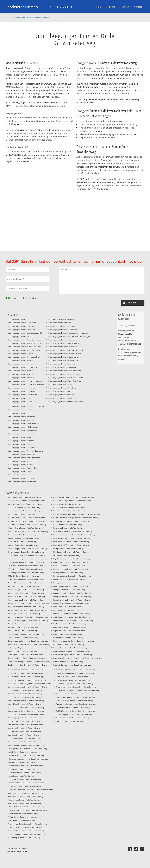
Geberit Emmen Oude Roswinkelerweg (22, 651)
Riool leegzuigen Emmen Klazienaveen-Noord (66, 350)
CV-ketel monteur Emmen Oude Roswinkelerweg (26, 579)
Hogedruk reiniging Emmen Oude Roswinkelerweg (72, 521)
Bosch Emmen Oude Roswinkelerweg (22, 542)
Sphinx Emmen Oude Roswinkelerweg (22, 769)
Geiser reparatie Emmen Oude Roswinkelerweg (25, 655)
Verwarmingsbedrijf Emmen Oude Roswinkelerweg (76, 670)
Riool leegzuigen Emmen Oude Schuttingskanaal (26, 406)
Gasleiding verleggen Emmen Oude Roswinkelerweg (27, 648)
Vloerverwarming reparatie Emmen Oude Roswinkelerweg (78, 690)
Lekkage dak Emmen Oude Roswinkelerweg (70, 579)
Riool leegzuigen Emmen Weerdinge (21, 454)
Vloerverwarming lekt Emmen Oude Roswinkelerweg (76, 687)
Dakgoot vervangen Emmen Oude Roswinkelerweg (27, 610)
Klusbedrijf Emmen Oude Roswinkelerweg (69, 566)
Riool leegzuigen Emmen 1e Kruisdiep (22, 323)
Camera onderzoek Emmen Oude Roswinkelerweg (26, 555)
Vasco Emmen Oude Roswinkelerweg (22, 821)
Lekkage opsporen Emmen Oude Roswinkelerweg (72, 583)
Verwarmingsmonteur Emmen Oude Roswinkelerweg (76, 673)
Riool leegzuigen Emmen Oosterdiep (62, 391)
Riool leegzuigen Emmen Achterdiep (21, 330)
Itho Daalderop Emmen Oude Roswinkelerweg (71, 552)
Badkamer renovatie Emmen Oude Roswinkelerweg (27, 521)
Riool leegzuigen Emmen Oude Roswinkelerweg (31, 17)
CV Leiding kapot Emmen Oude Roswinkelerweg (26, 573)
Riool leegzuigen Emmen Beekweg (20, 360)
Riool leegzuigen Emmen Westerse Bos (22, 468)
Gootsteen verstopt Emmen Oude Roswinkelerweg (72, 501)
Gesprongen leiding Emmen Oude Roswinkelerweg (27, 658)
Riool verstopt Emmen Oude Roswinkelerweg (25, 721)
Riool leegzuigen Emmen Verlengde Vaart (23, 447)
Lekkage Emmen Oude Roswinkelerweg (68, 573)
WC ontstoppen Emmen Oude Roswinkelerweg (74, 714)
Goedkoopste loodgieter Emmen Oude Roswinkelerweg (29, 662)
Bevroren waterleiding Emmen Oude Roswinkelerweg (28, 531)
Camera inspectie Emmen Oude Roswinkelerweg (26, 552)
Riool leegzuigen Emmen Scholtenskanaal (23, 427)
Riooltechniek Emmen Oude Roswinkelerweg (25, 738)
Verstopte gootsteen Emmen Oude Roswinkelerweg (27, 834)
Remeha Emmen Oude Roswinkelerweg (68, 662)
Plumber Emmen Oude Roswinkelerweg (68, 638)
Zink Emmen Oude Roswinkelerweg (70, 721)
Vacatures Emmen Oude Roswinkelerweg (23, 814)
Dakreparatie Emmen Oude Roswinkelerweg (24, 624)
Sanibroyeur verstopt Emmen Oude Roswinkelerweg (27, 748)
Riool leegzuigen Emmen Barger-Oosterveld (24, 350)
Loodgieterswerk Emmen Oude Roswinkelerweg (71, 603)
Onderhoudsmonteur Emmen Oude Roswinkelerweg (73, 620)
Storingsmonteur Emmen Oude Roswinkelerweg (26, 783)
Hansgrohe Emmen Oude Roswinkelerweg (69, 511)
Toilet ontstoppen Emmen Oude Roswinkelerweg (26, 793)
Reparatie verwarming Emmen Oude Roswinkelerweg (28, 680)
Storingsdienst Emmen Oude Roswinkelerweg (25, 779)
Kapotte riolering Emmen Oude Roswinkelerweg (71, 559)
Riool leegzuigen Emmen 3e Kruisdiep (22, 326)
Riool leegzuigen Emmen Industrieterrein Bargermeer (68, 333)
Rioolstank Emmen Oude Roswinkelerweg (23, 735)
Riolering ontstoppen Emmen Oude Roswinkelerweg (27, 687)
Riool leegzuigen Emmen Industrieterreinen (65, 340)
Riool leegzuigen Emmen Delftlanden (22, 371)
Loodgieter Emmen (22, 7)
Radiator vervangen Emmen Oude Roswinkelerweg (73, 655)
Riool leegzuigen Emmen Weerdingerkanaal (24, 458)
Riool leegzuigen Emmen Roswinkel (21, 420)
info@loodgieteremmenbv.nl (129, 325)
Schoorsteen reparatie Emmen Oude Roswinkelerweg (28, 759)
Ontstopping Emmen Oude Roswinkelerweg (70, 627)
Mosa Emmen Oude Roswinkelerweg (67, 607)
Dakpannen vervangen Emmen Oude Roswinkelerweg (28, 620)
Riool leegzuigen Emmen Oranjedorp (62, 398)
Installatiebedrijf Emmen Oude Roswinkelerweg (71, 545)
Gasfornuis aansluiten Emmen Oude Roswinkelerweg (28, 641)
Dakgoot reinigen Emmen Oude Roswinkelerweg (26, 593)
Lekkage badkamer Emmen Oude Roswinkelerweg (72, 576)
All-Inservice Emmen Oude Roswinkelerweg (24, 511)
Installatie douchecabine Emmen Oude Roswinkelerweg (74, 535)
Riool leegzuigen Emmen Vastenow (21, 441)
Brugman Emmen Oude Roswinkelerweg (23, 545)
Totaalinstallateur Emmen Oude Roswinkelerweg (26, 807)
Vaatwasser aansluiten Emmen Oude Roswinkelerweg (28, 810)
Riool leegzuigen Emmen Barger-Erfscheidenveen (26, 343)
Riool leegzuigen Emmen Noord (60, 384)
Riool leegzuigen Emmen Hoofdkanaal (63, 330)
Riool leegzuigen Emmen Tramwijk (20, 437)
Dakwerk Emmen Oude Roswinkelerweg (23, 627)
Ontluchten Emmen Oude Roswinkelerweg (69, 624)
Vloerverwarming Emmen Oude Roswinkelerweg (75, 683)
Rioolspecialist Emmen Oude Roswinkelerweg (25, 731)
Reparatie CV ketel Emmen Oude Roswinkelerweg (72, 665)
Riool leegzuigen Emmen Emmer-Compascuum (25, 381)
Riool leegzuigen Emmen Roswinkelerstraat (24, 423)
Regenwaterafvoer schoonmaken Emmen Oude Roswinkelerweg (78, 658)
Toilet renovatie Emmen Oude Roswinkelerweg (25, 796)
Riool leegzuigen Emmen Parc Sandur (22, 413)
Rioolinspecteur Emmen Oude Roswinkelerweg (25, 725)
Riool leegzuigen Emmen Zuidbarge (21, 478)
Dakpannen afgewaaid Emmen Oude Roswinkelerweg (28, 617)
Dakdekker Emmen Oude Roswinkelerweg (23, 586)
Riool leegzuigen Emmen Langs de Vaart (63, 360)
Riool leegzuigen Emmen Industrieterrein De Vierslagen (69, 336)
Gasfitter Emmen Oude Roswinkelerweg (23, 638)
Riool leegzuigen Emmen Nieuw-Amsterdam (65, 371)
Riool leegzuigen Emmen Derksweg (21, 374)
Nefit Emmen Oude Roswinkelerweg (67, 610)
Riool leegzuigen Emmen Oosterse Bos (63, 395)
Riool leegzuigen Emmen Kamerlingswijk (64, 343)
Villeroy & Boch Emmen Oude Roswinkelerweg (74, 680)
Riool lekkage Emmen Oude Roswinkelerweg (24, 704)
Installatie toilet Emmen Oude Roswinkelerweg (71, 542)
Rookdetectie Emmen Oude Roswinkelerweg (24, 742)
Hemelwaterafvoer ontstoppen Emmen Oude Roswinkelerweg (77, 514)
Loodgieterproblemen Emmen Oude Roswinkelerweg (73, 593)
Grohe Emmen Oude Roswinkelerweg (67, 504)
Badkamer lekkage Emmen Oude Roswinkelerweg (26, 518)
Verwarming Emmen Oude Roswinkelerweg (24, 838)
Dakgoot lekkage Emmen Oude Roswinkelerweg (26, 590)
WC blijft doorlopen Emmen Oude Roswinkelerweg (76, 711)
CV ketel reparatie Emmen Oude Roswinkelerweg (26, 566)
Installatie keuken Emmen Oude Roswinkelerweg (72, 538)
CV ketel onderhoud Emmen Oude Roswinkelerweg (27, 562)
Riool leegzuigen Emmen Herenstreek (62, 326)
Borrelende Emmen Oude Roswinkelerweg (24, 538)
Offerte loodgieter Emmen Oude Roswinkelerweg (72, 614)
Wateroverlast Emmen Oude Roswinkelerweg (73, 708)
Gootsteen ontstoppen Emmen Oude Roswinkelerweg (74, 497)
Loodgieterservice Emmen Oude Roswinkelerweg (72, 600)
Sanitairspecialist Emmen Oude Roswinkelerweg (26, 755)
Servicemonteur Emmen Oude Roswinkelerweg (25, 766)
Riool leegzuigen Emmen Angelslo (20, 336)
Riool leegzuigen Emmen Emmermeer (22, 391)
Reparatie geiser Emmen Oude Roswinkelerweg (25, 670)
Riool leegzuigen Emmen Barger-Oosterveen (24, 347)
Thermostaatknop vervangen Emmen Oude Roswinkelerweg (30, 790)
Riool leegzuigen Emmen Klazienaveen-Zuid (65, 354)
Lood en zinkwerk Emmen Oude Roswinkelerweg (72, 586)
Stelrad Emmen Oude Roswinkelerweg (22, 776)
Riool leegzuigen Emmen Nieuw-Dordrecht (64, 374)
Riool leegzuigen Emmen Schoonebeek (22, 430)
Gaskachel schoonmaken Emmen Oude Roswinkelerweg (29, 644)
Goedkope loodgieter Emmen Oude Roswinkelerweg (27, 665)
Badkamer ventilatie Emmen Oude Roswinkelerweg (27, 525)
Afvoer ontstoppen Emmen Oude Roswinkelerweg (27, 501)
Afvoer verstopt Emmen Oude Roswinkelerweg (25, 504)
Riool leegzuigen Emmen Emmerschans (22, 395)
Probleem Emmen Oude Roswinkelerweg (69, 644)
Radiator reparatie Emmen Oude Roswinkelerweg (72, 651)
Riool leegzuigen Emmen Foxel (60, 323)
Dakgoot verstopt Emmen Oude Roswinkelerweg (26, 607)
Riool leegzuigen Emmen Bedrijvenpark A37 (24, 357)
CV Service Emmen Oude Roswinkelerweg (23, 576)
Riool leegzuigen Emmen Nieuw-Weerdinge (65, 381)
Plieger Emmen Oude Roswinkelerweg (68, 634)
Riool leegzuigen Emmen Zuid (19, 475)
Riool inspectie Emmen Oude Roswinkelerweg (25, 697)
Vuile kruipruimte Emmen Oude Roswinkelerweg (75, 694)
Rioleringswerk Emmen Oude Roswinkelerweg (25, 690)
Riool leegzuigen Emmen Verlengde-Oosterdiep (25, 451)
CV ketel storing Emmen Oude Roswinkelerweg (25, 569)
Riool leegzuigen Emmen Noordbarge (62, 388)
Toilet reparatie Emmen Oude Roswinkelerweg (25, 800)
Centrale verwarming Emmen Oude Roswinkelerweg (27, 559)
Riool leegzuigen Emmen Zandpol (20, 471)
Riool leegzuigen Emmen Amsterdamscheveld (25, 333)
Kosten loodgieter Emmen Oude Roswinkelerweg (72, 569)
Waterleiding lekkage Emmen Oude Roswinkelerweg (76, 704)
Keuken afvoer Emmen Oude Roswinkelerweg (71, 562)
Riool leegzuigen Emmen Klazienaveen (63, 347)
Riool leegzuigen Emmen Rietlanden (21, 417)
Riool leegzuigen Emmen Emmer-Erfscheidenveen (26, 384)
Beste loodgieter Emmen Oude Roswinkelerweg (26, 528)
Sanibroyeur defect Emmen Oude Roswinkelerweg (27, 745)
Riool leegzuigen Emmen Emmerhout (22, 388)
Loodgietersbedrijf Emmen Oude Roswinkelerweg (72, 596)
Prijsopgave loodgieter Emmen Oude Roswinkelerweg (74, 641)
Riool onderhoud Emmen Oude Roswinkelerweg (26, 708)
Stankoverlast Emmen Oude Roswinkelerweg (24, 772)
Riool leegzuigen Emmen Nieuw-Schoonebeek (66, 377)
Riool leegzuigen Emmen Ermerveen (62, 319)
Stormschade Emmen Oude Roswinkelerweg (24, 786)
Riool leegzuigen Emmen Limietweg (62, 364)
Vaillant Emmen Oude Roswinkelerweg (22, 817)
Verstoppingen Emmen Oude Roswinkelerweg (25, 827)
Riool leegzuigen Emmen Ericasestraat (22, 401)
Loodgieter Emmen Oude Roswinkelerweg (69, 590)
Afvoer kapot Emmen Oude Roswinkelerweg (24, 497)
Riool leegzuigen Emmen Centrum (20, 364)
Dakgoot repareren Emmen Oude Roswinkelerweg (26, 600)
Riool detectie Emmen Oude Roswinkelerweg (25, 694)
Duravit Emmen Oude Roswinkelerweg (22, 631)
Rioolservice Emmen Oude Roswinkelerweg (24, 728)
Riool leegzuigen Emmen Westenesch (22, 465)
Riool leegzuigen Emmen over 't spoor (22, 410)
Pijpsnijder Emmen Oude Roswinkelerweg (69, 631)
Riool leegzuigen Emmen (17, 319)
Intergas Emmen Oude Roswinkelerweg (68, 549)
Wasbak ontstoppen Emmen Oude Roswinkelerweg (76, 697)
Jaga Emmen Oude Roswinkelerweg (67, 555)
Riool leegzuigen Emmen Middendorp (63, 367)
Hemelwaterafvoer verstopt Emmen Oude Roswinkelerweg (75, 518)
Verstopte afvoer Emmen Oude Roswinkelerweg (26, 831)
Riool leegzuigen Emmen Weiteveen (21, 461)
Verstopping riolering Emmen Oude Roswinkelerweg (27, 824)
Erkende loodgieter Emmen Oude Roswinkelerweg (27, 634)
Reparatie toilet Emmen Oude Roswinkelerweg (25, 677)
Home (8, 17)
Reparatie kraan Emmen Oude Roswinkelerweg (25, 673)
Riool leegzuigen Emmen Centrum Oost (22, 367)
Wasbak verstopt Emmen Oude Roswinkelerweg (74, 701)
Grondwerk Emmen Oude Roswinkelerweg (69, 507)
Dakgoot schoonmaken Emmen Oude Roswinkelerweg (28, 603)
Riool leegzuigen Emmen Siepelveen (21, 434)
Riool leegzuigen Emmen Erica (19, 398)
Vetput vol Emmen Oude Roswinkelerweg (72, 677)
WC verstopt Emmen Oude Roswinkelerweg (73, 718)
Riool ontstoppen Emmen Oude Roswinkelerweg (26, 714)
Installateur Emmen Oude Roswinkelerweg (69, 528)
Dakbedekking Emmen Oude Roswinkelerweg (25, 583)
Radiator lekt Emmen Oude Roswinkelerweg (70, 648)
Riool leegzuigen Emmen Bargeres (20, 354)
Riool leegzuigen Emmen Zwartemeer (22, 482)
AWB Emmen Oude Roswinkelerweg (21, 514)
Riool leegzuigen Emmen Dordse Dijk (21, 377)
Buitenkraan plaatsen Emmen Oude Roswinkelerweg (27, 549)
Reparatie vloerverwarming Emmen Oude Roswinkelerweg (30, 683)
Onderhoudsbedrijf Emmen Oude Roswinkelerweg (72, 617)
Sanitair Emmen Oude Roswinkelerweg (22, 752)
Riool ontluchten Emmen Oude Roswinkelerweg (26, 711)
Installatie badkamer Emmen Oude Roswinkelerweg (73, 531)
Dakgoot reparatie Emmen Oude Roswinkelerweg (26, 596)
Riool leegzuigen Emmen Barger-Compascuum (25, 340)
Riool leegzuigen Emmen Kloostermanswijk (65, 357)
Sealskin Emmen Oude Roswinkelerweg (22, 762)
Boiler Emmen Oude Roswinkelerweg (22, 535)
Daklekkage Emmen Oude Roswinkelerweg (24, 614)
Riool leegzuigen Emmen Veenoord (21, 444)
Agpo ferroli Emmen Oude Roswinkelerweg (24, 507)
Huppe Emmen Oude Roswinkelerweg (68, 525)
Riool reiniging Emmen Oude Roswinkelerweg (25, 718)
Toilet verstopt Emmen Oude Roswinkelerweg (25, 803)
